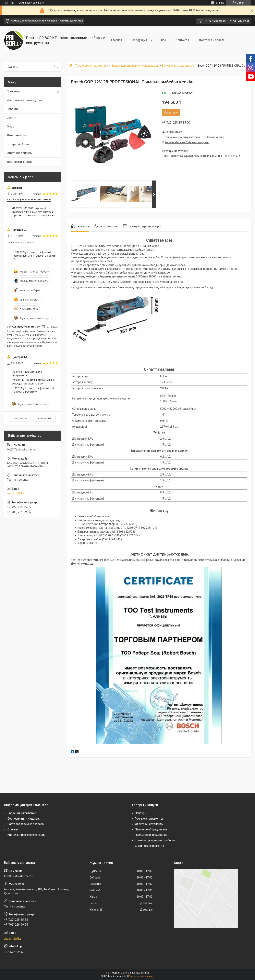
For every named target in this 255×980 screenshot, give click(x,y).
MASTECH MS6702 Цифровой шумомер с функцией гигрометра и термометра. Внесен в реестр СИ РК (33, 212)
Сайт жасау (25, 3)
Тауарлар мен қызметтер (92, 66)
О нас (162, 40)
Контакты (182, 40)
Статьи (12, 118)
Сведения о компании (22, 813)
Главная (117, 40)
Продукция (139, 40)
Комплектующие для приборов (155, 840)
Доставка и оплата (212, 40)
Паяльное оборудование (151, 829)
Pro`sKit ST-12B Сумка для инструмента (27, 374)
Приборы (141, 813)
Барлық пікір (44, 418)
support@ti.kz (16, 493)
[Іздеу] (56, 67)
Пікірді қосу (20, 418)
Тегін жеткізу (174, 132)
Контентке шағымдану (141, 976)
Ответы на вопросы (20, 153)
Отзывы (13, 829)
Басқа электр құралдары (178, 66)
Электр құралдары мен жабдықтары (135, 66)
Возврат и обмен (18, 144)
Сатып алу (171, 113)
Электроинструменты (149, 824)
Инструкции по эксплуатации (26, 835)
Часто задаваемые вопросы (26, 824)
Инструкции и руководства (24, 100)
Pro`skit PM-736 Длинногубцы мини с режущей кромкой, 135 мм (33, 382)
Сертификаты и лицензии (24, 819)
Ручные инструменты (149, 819)
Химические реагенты (149, 846)
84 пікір (220, 3)
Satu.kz (145, 973)
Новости (12, 109)
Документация (17, 135)
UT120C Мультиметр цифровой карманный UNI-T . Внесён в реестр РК (35, 256)
